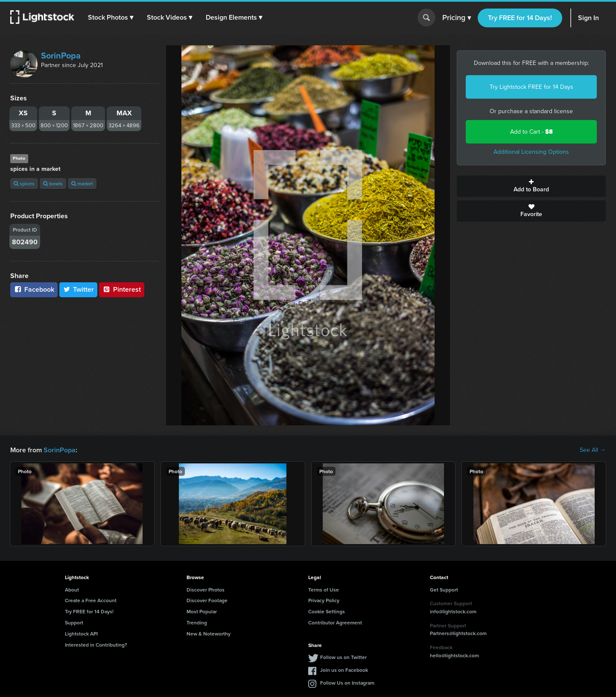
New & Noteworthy (209, 634)
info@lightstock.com (453, 611)
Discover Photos (206, 590)
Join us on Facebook (344, 670)
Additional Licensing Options (531, 152)
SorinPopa (61, 56)
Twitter (79, 289)
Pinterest (122, 289)
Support (74, 622)
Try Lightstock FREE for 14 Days (531, 87)
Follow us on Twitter (343, 657)
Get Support (444, 590)
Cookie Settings (327, 611)
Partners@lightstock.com (458, 633)
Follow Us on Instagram (347, 683)
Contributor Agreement (335, 622)
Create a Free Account (91, 600)
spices (24, 183)
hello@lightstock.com (454, 655)
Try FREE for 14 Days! (520, 18)
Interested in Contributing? (96, 645)
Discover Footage (207, 600)
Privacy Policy (324, 600)
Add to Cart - (531, 132)
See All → (593, 450)
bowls (53, 183)
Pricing (457, 18)
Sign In (588, 18)
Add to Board (531, 186)
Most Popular (202, 611)
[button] (111, 18)
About (72, 590)
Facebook (34, 289)
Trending (197, 622)
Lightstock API (81, 634)
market (82, 183)
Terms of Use (324, 590)
